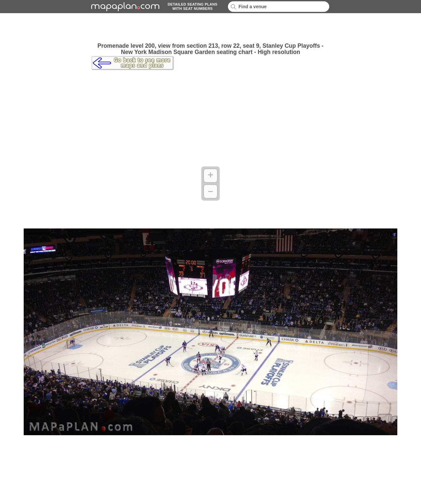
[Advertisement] (210, 28)
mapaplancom (124, 7)
